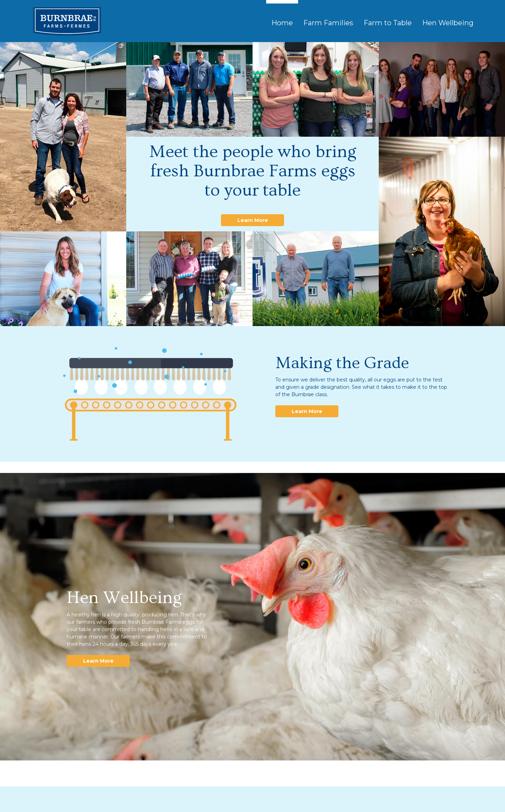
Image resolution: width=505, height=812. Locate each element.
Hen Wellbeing (448, 23)
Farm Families (328, 23)
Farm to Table (388, 23)
